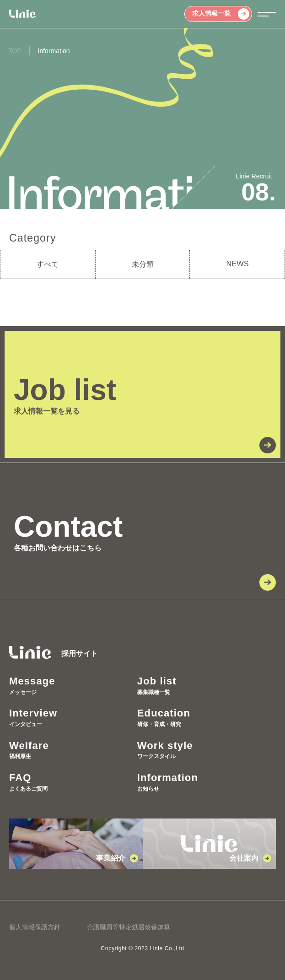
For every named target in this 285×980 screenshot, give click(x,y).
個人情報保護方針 (35, 927)
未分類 (143, 264)
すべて (48, 264)
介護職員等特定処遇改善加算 (129, 927)
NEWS (238, 264)
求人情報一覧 (221, 14)
